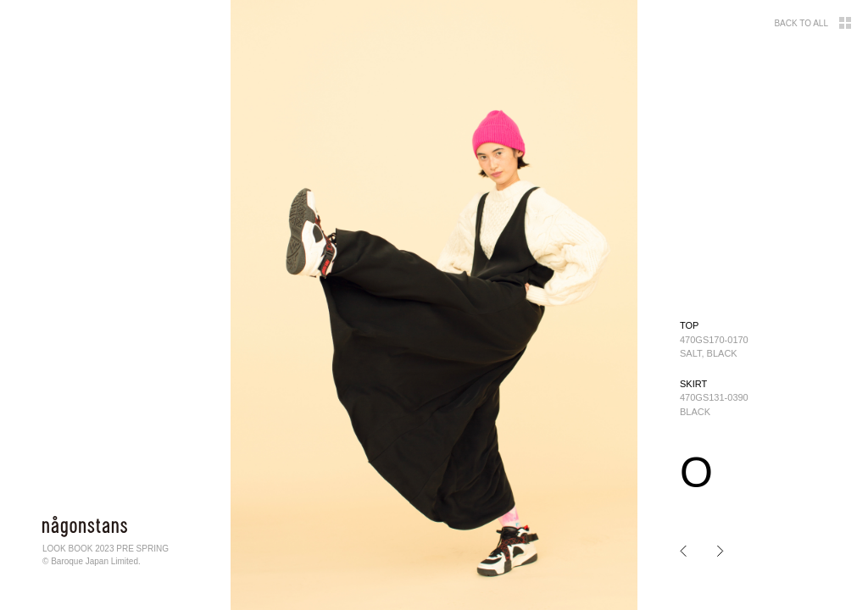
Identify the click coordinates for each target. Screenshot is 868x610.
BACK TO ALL (812, 23)
